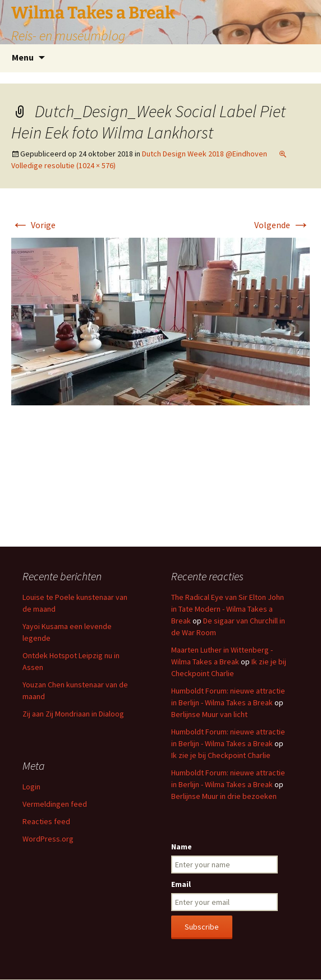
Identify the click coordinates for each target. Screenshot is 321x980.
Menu (23, 57)
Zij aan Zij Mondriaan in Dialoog (73, 714)
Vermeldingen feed (55, 804)
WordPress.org (48, 839)
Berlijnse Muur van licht (209, 714)
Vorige (33, 225)
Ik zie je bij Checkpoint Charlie (221, 755)
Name (182, 847)
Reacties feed (46, 821)
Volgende (282, 225)
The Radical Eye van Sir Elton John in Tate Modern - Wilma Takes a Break (228, 609)
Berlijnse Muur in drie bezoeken (224, 796)
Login (31, 787)
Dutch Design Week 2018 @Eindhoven (205, 154)
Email (181, 884)
